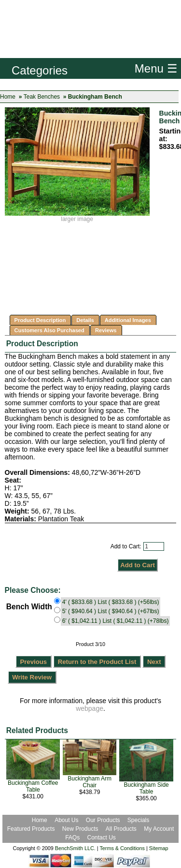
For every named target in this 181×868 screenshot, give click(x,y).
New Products (80, 829)
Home (8, 97)
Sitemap (159, 848)
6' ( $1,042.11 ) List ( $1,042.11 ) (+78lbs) (116, 621)
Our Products (104, 820)
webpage (90, 708)
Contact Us (102, 838)
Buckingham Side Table (146, 788)
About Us (66, 820)
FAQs (72, 838)
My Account (159, 829)
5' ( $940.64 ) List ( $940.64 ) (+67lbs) (111, 611)
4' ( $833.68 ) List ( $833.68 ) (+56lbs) (111, 602)
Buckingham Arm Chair (90, 782)
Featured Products (31, 829)
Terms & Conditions (122, 848)
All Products (121, 829)
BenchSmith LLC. (75, 848)
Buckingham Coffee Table (33, 786)
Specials (138, 820)
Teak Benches (42, 97)
